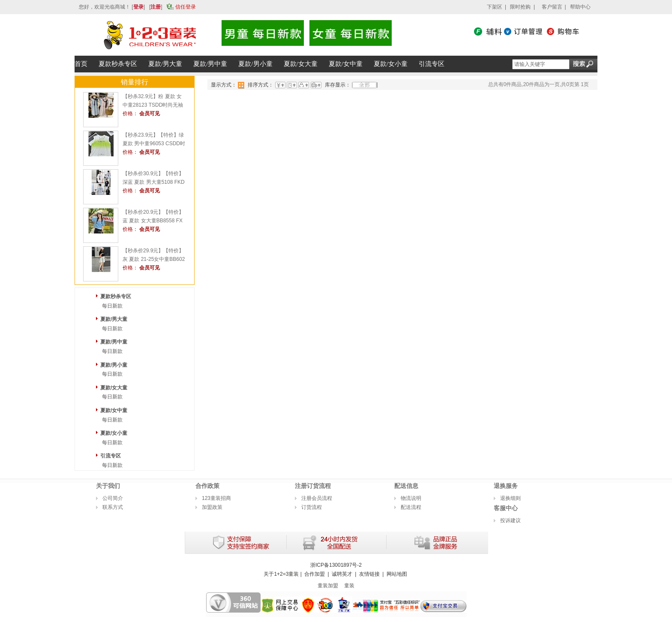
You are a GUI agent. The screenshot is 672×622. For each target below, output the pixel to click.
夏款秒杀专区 (116, 296)
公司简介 (113, 498)
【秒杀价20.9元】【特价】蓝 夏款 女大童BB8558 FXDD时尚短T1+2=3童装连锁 (153, 221)
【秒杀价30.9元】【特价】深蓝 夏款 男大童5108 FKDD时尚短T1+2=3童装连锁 (154, 182)
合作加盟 (315, 574)
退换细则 (510, 498)
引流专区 (111, 456)
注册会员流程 (317, 498)
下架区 (495, 7)
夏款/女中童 (114, 410)
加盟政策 (212, 507)
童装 (349, 586)
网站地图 (397, 574)
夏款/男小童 (114, 365)
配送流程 (411, 507)
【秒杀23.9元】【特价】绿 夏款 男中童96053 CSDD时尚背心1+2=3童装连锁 (154, 144)
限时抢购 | (522, 7)
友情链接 (369, 574)
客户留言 (552, 7)
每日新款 (112, 306)
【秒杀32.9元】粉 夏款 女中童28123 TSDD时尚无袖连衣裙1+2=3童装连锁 (153, 105)
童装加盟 (328, 586)
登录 (138, 7)
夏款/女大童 (114, 388)
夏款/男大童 (114, 319)
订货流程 (312, 507)
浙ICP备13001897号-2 (336, 565)
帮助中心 (580, 7)
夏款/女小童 (114, 433)
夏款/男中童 (114, 342)
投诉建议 (510, 520)
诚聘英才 (342, 574)
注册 (156, 7)
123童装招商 (216, 498)
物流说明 (411, 498)
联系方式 (113, 507)
